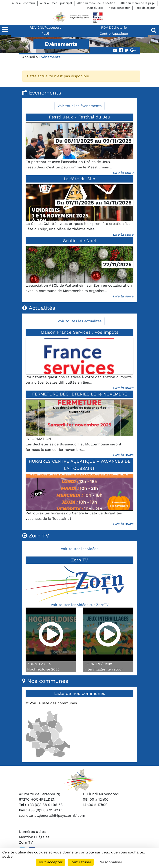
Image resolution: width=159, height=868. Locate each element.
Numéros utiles (32, 832)
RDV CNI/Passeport (45, 28)
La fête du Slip (79, 179)
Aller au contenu (23, 3)
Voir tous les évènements (79, 106)
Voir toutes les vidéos (80, 549)
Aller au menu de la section (96, 3)
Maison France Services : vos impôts (79, 332)
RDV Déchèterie (114, 28)
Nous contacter (119, 8)
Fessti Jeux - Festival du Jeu (80, 117)
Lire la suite (123, 173)
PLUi (45, 34)
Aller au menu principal (56, 3)
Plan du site (95, 8)
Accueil (29, 57)
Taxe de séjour (145, 8)
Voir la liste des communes (51, 703)
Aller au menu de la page (138, 3)
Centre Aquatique (114, 34)
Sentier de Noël (80, 241)
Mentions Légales (34, 837)
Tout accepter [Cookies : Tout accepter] (50, 862)
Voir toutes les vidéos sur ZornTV (80, 605)
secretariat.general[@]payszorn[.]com (52, 815)
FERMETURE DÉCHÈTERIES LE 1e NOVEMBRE (80, 394)
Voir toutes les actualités (80, 321)
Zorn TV (26, 842)
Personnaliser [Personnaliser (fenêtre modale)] (110, 862)
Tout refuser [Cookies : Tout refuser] (81, 862)
